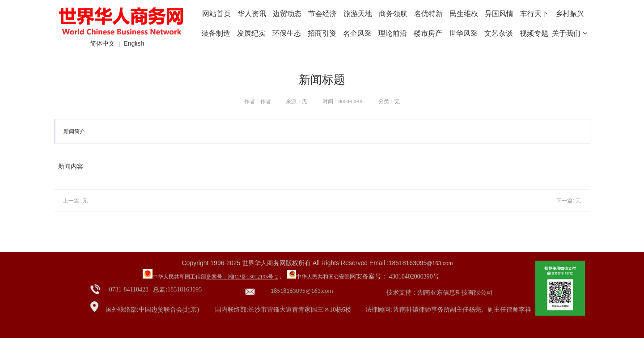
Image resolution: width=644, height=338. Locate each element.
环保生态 (287, 33)
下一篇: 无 (569, 201)
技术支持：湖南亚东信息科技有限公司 (440, 293)
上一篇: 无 (75, 201)
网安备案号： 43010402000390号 (394, 277)
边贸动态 (287, 14)
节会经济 (322, 14)
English (134, 43)
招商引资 (322, 33)
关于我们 (569, 33)
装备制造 (216, 33)
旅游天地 (358, 14)
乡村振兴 (570, 14)
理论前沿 (393, 33)
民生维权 (464, 14)
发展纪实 (251, 33)
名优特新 (428, 14)
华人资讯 (252, 14)
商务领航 (393, 14)
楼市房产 (428, 33)
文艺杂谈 (499, 33)
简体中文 (102, 43)
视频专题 (534, 33)
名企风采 (357, 33)
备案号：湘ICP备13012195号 (240, 277)
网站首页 (216, 14)
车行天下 (534, 14)
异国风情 (499, 14)
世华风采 (463, 33)
